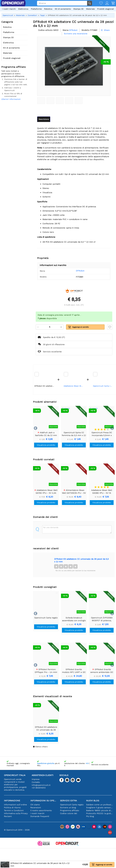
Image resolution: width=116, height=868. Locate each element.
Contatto (36, 782)
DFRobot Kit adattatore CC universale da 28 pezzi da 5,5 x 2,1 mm (81, 560)
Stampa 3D (78, 9)
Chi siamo (35, 805)
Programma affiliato (70, 810)
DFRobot (77, 271)
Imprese (36, 779)
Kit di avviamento (63, 9)
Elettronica (23, 9)
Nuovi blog (93, 801)
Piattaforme (36, 9)
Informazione (12, 801)
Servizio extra (68, 801)
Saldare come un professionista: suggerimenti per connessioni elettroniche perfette (100, 805)
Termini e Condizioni (14, 810)
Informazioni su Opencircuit (44, 801)
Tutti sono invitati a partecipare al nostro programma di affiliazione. (13, 74)
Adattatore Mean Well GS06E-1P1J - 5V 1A (74, 386)
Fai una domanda (51, 527)
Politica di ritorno (12, 808)
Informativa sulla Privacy (16, 813)
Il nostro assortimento (41, 810)
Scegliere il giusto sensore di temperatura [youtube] (100, 808)
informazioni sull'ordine (15, 805)
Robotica (48, 9)
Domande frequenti (40, 816)
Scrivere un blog (68, 808)
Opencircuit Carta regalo (103, 386)
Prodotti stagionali (106, 9)
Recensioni (36, 808)
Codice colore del (69, 813)
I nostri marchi (9, 9)
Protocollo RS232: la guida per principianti (100, 813)
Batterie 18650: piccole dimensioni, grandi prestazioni (100, 810)
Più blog (90, 816)
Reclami (8, 816)
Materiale (90, 9)
